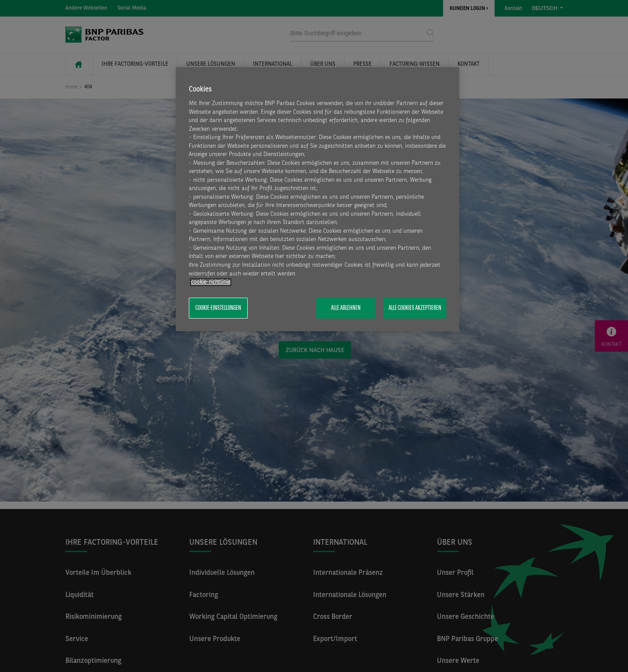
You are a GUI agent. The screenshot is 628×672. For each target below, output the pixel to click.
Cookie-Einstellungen (218, 308)
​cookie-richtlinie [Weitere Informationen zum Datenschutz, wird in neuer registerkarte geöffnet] (211, 282)
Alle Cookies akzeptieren (415, 308)
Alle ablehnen (346, 308)
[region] (317, 199)
